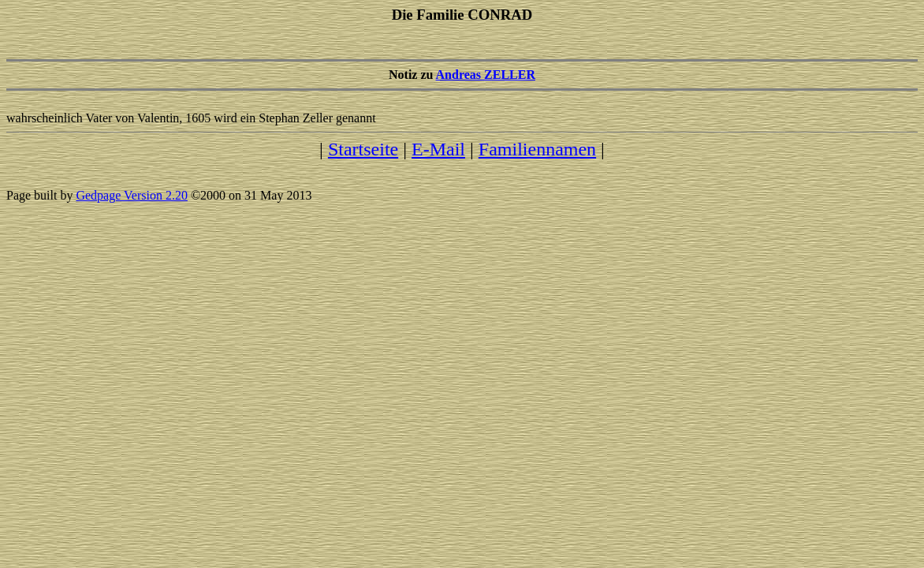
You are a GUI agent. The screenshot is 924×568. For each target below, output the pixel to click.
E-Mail (438, 149)
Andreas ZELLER (486, 75)
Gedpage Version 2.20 (131, 195)
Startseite (363, 149)
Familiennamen (537, 149)
